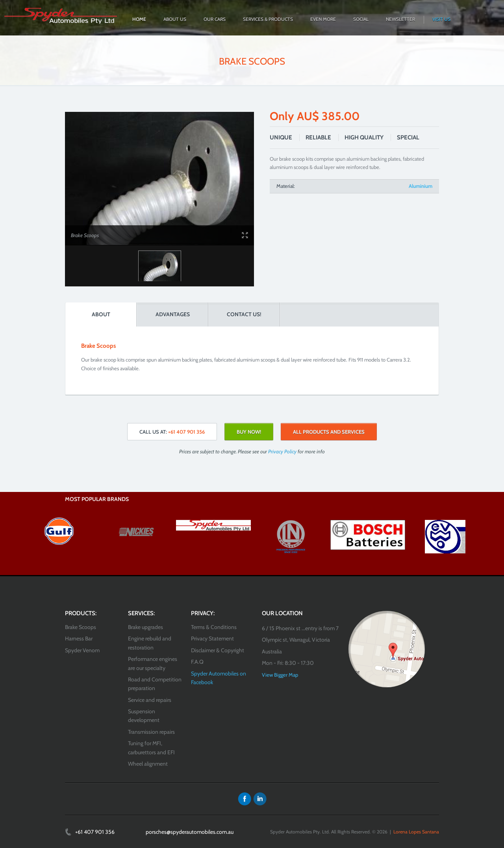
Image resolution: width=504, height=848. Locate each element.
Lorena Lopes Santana (416, 832)
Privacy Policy (282, 451)
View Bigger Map (280, 675)
